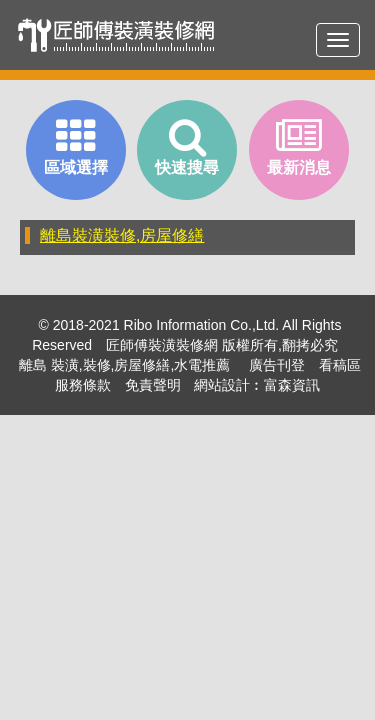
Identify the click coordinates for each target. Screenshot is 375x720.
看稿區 (340, 365)
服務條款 (83, 385)
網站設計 (222, 385)
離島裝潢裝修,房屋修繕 (122, 235)
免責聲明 (153, 385)
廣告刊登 (277, 365)
